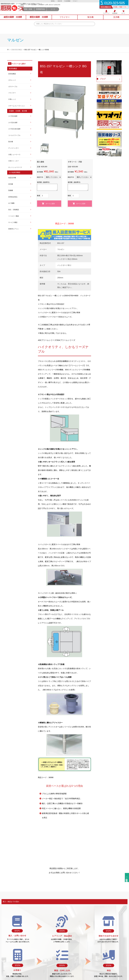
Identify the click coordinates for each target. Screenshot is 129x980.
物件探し (52, 1)
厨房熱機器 (12, 74)
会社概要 (52, 8)
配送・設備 (46, 12)
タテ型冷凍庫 (13, 123)
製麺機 (11, 190)
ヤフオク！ (76, 1)
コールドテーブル (14, 135)
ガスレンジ (12, 80)
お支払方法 (76, 8)
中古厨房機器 (68, 1)
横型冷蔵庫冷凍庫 (39, 19)
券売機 (11, 184)
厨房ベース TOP (44, 8)
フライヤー (12, 93)
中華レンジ (12, 99)
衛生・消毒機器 (14, 210)
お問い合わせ (67, 8)
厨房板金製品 (13, 197)
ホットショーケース (15, 167)
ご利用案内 (59, 8)
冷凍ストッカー (14, 161)
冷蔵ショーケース (14, 155)
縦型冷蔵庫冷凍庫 (13, 19)
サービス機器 (13, 222)
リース (71, 12)
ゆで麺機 (11, 203)
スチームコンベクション (17, 106)
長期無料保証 (59, 12)
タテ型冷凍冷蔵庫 (14, 129)
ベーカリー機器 (14, 216)
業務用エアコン (14, 229)
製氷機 (11, 142)
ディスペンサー (14, 148)
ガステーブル (13, 87)
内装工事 (59, 1)
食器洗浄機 (12, 178)
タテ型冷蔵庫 (13, 116)
